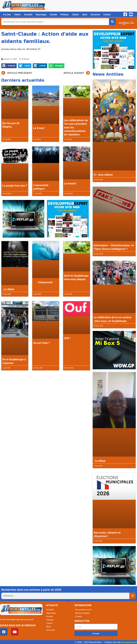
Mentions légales (83, 613)
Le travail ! (70, 183)
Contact (107, 15)
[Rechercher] (112, 22)
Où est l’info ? (41, 343)
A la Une (7, 15)
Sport (85, 15)
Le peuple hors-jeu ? (15, 186)
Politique (65, 15)
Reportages (41, 15)
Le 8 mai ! (39, 128)
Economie (95, 15)
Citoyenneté (43, 282)
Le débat (8, 289)
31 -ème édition (103, 175)
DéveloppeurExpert (128, 642)
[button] (9, 66)
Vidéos (17, 15)
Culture (75, 15)
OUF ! (67, 338)
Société (53, 15)
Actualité (28, 15)
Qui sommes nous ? (84, 610)
